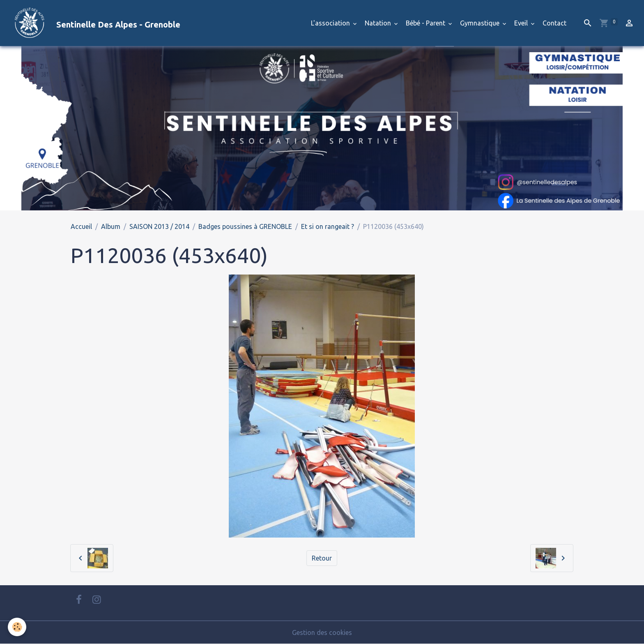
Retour (322, 558)
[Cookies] (17, 627)
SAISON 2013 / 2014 (159, 226)
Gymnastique (481, 23)
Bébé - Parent (426, 23)
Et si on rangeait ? (328, 226)
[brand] (93, 23)
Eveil (522, 23)
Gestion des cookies (322, 632)
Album (111, 226)
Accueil (81, 226)
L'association (331, 23)
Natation (379, 23)
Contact (554, 23)
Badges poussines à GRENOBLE (245, 226)
